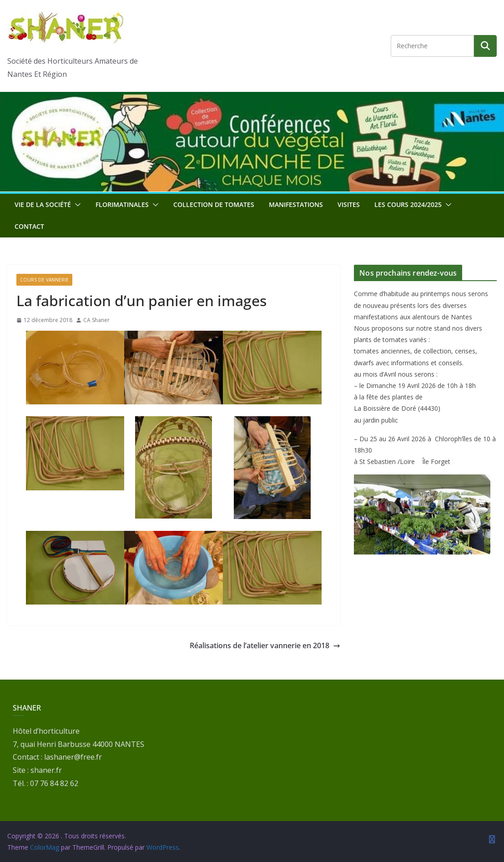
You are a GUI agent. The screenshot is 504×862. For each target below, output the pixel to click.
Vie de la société (43, 204)
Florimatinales (122, 204)
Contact (29, 226)
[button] (76, 205)
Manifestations (296, 204)
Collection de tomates (214, 204)
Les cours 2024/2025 (408, 204)
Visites (349, 204)
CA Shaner (96, 320)
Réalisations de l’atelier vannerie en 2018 (265, 645)
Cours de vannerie (44, 280)
